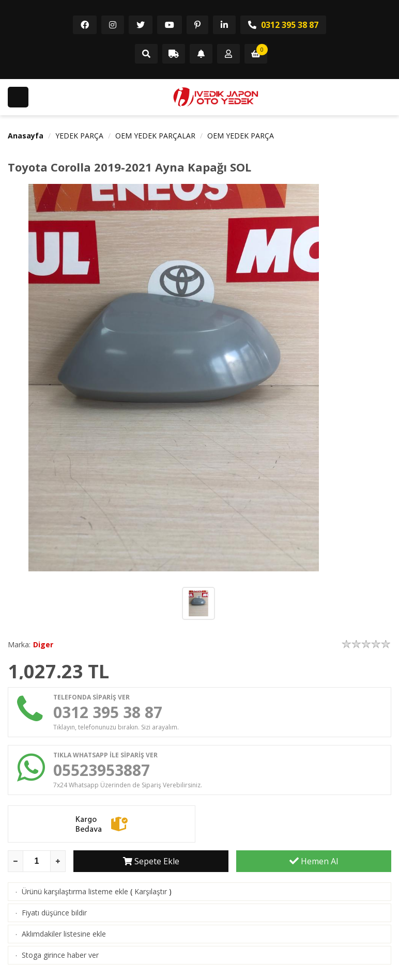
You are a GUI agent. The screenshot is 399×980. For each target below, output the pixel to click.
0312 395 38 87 (283, 25)
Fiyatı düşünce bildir (54, 913)
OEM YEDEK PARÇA (241, 136)
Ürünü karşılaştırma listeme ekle (75, 891)
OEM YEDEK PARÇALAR (155, 136)
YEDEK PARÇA (79, 136)
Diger (43, 644)
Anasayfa (26, 136)
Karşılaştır (151, 891)
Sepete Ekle (151, 861)
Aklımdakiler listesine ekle (64, 934)
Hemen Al (314, 861)
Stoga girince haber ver (60, 955)
